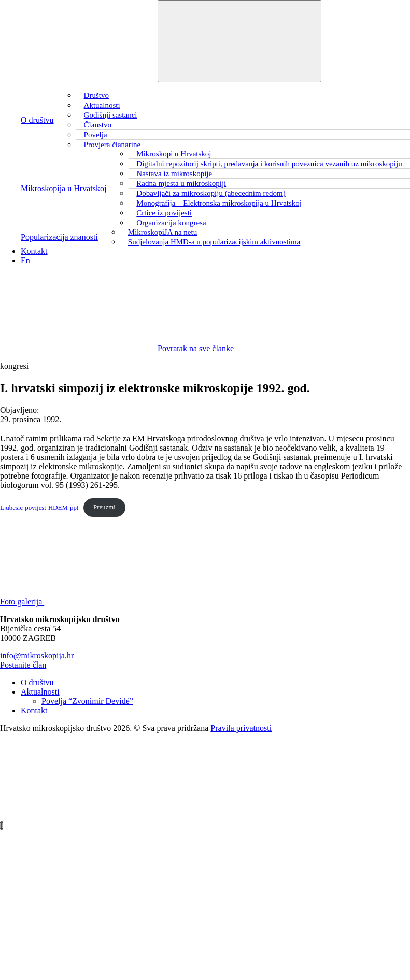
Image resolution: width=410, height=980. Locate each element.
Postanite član (23, 665)
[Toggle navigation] (239, 41)
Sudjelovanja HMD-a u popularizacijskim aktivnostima (214, 242)
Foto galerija (100, 602)
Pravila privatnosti (241, 728)
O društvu (37, 120)
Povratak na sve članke (117, 348)
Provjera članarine (112, 145)
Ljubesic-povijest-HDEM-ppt (39, 507)
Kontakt (34, 251)
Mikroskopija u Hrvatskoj (63, 188)
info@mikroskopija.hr (37, 655)
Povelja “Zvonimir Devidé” (87, 701)
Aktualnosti (40, 692)
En (25, 260)
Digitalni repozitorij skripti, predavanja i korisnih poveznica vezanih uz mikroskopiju (269, 164)
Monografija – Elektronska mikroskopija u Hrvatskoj (219, 203)
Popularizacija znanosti (59, 237)
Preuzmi (104, 507)
